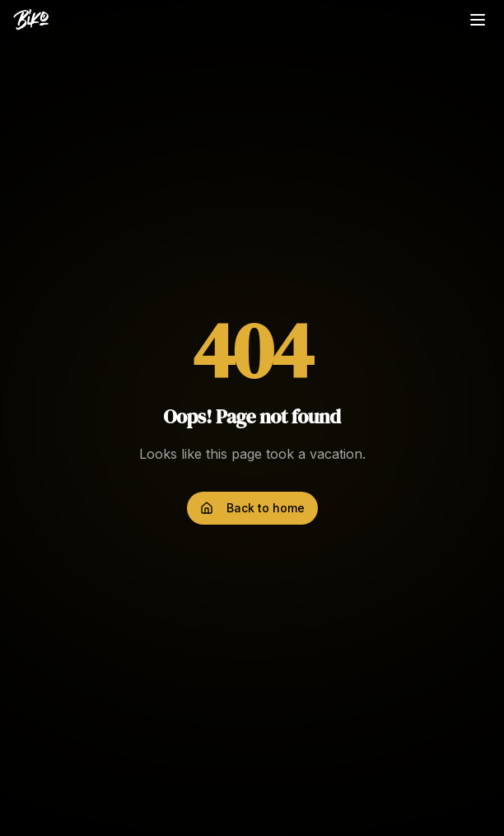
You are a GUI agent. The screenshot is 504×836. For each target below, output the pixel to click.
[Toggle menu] (478, 20)
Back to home (252, 508)
